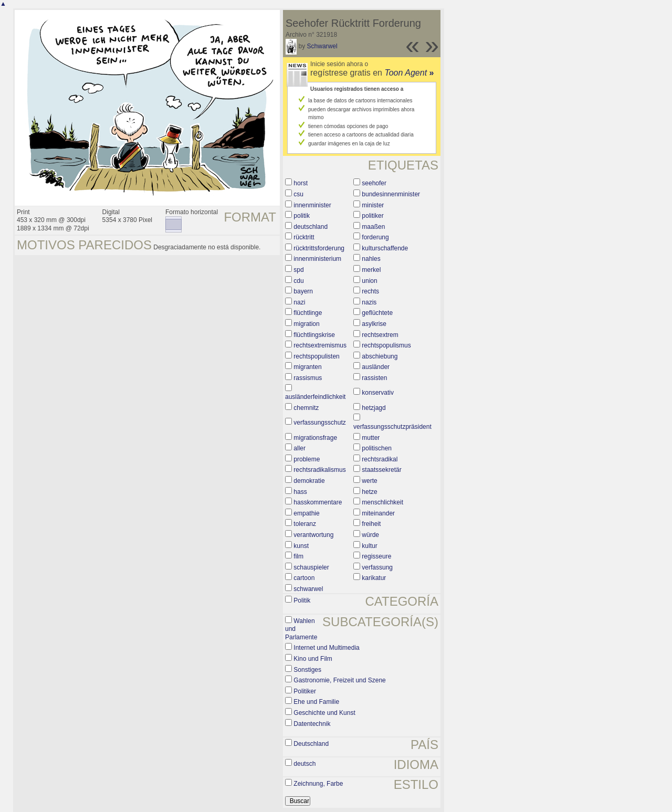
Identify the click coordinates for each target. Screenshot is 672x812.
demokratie (309, 481)
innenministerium (317, 259)
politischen (377, 448)
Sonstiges (307, 670)
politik (302, 216)
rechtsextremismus (320, 345)
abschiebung (380, 356)
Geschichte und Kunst (324, 713)
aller (300, 448)
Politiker (305, 691)
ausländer (376, 367)
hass (300, 492)
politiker (372, 216)
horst (301, 183)
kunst (301, 546)
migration (306, 324)
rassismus (308, 378)
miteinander (378, 513)
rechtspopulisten (316, 356)
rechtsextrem (380, 335)
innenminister (312, 205)
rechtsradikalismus (319, 470)
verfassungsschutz (319, 423)
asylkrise (374, 324)
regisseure (376, 556)
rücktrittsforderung (319, 248)
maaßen (373, 227)
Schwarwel (322, 46)
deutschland (311, 227)
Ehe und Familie (316, 702)
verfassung (377, 567)
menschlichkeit (382, 502)
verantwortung (313, 535)
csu (298, 194)
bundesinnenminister (391, 194)
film (298, 556)
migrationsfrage (315, 438)
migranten (307, 367)
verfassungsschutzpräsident (392, 427)
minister (373, 205)
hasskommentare (318, 502)
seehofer (374, 183)
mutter (371, 438)
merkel (371, 270)
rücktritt (304, 237)
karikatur (374, 578)
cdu (298, 281)
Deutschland (311, 744)
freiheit (371, 524)
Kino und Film (313, 659)
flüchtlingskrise (314, 335)
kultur (369, 546)
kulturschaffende (385, 248)
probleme (307, 459)
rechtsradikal (380, 459)
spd (298, 270)
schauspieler (311, 567)
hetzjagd (374, 408)
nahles (371, 259)
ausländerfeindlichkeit (315, 397)
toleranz (305, 524)
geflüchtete (377, 313)
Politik (302, 600)
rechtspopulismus (386, 345)
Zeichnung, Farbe (318, 784)
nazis (369, 302)
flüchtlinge (308, 313)
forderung (375, 237)
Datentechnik (312, 724)
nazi (299, 302)
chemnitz (306, 408)
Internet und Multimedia (326, 648)
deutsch (304, 764)
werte (369, 481)
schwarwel (308, 589)
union (369, 281)
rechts (370, 291)
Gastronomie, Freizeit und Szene (339, 680)
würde (370, 535)
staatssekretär (381, 470)
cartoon (304, 578)
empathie (306, 513)
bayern (303, 291)
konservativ (378, 393)
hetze (369, 492)
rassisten (374, 378)
